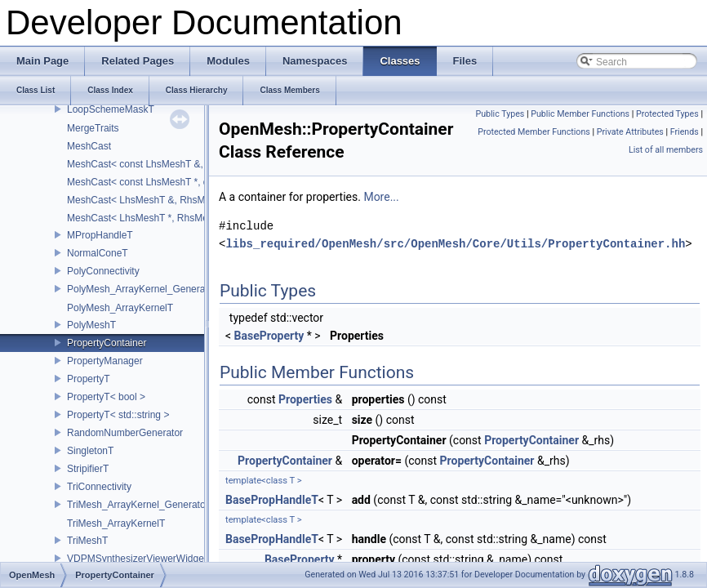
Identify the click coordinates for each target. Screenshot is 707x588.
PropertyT (89, 379)
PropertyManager (105, 361)
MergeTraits (93, 128)
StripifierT (88, 469)
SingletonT (90, 451)
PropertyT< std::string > (118, 415)
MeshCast (89, 146)
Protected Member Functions (534, 132)
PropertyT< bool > (106, 397)
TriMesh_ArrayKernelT (116, 523)
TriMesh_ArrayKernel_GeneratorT (141, 505)
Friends (685, 132)
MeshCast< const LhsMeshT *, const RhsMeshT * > (179, 182)
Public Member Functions (580, 114)
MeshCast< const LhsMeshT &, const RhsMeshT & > (182, 164)
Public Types (500, 114)
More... (381, 197)
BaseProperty (269, 336)
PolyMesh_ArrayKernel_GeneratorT (145, 289)
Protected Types (667, 114)
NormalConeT (98, 253)
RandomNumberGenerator (125, 433)
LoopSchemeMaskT (111, 109)
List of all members (666, 150)
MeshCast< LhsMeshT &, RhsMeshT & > (156, 200)
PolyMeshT (91, 325)
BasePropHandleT (272, 500)
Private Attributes (630, 132)
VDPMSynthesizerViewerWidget (137, 559)
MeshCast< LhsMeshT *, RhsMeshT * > (153, 218)
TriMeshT (87, 541)
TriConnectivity (99, 487)
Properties (305, 399)
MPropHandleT (100, 235)
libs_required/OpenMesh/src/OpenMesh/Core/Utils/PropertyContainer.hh (455, 244)
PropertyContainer (107, 343)
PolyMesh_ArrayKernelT (120, 308)
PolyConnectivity (103, 271)
